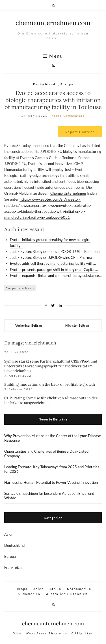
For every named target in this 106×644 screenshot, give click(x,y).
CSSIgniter (82, 633)
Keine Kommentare (68, 116)
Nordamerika (79, 589)
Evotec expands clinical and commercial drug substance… (56, 276)
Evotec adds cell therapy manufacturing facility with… (53, 263)
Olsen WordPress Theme (37, 633)
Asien (9, 534)
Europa (67, 84)
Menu (53, 56)
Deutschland (44, 84)
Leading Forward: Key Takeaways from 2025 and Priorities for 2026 (52, 469)
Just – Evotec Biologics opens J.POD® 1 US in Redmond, (55, 251)
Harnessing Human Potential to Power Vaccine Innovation (51, 482)
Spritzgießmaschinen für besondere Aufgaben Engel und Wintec (49, 496)
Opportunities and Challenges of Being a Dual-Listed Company (46, 454)
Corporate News (20, 288)
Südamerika (29, 594)
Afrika (55, 589)
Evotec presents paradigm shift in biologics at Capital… (54, 270)
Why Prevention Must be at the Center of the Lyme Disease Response (53, 438)
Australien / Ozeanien (67, 594)
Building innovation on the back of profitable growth (50, 384)
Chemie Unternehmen (68, 193)
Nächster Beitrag (77, 325)
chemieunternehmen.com (53, 23)
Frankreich (13, 567)
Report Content (80, 132)
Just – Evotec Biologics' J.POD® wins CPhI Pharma (51, 257)
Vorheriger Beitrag (29, 325)
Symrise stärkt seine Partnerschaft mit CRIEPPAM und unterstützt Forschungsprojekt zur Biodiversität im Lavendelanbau (51, 366)
